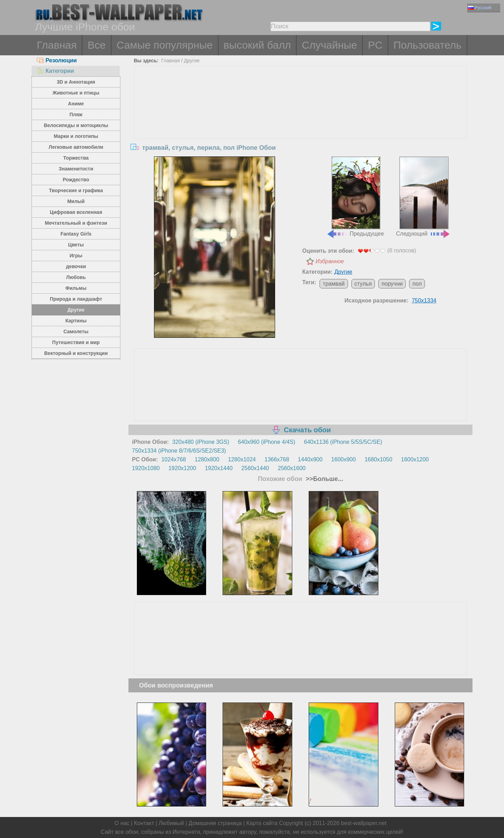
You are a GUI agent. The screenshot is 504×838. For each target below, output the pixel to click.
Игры (76, 256)
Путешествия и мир (76, 342)
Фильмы (76, 288)
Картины (76, 321)
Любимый (171, 823)
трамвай (334, 284)
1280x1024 (242, 459)
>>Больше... (324, 479)
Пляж (76, 114)
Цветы (76, 245)
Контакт (144, 823)
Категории (55, 71)
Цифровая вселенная (76, 212)
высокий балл (257, 45)
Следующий (423, 197)
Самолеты (76, 331)
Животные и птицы (76, 93)
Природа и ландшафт (76, 299)
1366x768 (277, 459)
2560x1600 (292, 468)
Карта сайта (262, 823)
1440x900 (310, 459)
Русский (480, 8)
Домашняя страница (215, 823)
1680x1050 (379, 459)
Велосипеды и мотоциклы (76, 125)
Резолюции (57, 60)
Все (97, 45)
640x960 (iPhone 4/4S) (267, 442)
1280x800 (207, 459)
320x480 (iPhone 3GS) (201, 442)
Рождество (76, 180)
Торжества (76, 158)
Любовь (76, 277)
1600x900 (343, 459)
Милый (76, 201)
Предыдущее (355, 197)
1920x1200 (182, 468)
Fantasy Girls (76, 234)
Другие (76, 310)
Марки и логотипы (76, 136)
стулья (363, 284)
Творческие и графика (76, 190)
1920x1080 (146, 468)
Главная (57, 45)
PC (375, 45)
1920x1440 (219, 468)
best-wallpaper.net (364, 823)
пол (417, 284)
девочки (76, 266)
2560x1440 (255, 468)
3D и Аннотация (76, 82)
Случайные (329, 45)
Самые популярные (165, 45)
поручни (392, 284)
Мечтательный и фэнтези (76, 223)
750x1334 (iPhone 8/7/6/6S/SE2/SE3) (179, 451)
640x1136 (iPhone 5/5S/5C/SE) (343, 442)
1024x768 (174, 459)
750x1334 (424, 301)
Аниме (76, 104)
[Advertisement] (301, 119)
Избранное (330, 261)
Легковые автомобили (76, 147)
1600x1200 (415, 459)
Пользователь (428, 45)
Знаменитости (76, 169)
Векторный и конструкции (76, 353)
